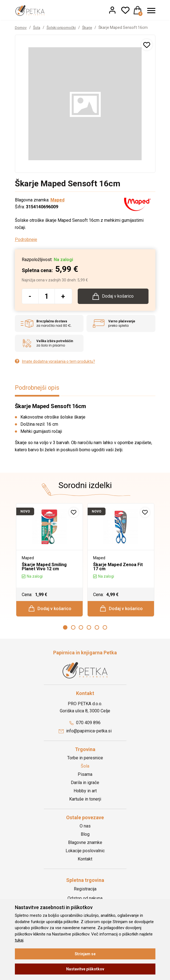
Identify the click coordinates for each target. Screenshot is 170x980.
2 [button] (73, 629)
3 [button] (81, 629)
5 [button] (97, 629)
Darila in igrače (85, 784)
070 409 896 (85, 724)
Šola (37, 27)
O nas (85, 827)
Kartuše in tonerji (85, 800)
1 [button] (65, 629)
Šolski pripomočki (62, 27)
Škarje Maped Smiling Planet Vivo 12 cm (44, 567)
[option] (49, 561)
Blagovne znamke (85, 844)
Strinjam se (85, 954)
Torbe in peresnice (85, 759)
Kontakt (85, 860)
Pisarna (85, 776)
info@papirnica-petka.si (85, 733)
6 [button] (105, 629)
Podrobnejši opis (38, 388)
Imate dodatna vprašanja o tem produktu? (55, 362)
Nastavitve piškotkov (85, 969)
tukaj (19, 940)
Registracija (85, 891)
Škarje (89, 27)
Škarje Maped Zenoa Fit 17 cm (118, 567)
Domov (21, 27)
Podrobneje (26, 240)
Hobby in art (85, 792)
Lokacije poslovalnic (85, 852)
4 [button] (89, 629)
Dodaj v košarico (50, 610)
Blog (85, 836)
